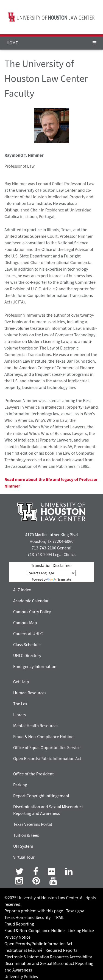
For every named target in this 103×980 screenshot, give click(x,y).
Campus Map (25, 623)
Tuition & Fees (26, 835)
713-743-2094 (40, 555)
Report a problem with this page (34, 911)
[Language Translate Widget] (52, 573)
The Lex (20, 704)
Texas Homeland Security (27, 918)
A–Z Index (22, 590)
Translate (59, 580)
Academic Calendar (31, 601)
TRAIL (59, 918)
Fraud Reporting (19, 924)
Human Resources (30, 693)
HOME (12, 43)
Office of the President (34, 774)
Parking (20, 785)
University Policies (21, 977)
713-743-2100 (44, 548)
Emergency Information (35, 667)
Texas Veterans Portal (33, 824)
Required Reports (62, 950)
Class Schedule (27, 645)
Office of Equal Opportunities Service (47, 748)
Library (20, 715)
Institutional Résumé (23, 950)
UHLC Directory (27, 656)
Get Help (21, 682)
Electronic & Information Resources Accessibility (48, 957)
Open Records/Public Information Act (47, 759)
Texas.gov (75, 911)
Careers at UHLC (28, 634)
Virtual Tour (24, 857)
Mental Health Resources (36, 726)
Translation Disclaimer (51, 566)
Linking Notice (81, 931)
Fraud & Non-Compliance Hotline (43, 737)
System (23, 846)
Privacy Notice (17, 937)
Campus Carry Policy (32, 612)
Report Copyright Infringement (41, 796)
